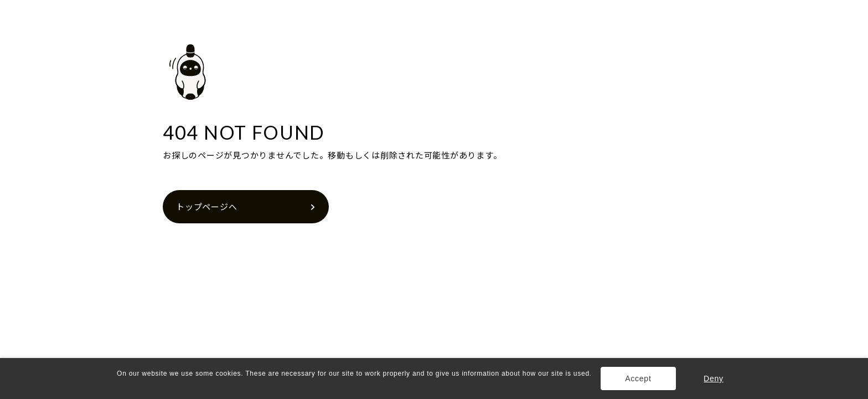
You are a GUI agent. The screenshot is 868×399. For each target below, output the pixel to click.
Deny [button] (714, 378)
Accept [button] (638, 378)
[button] (118, 384)
